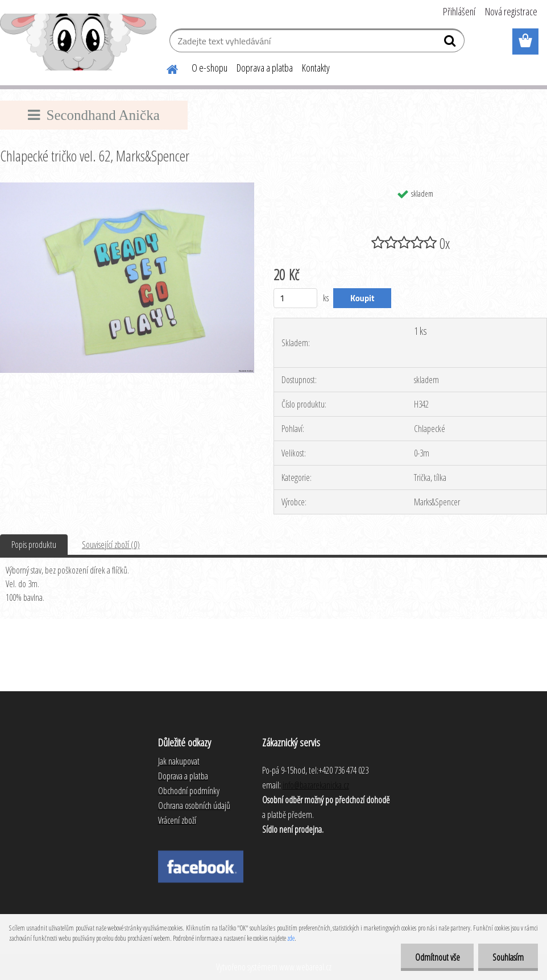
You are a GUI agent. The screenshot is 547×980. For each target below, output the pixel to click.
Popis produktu (34, 545)
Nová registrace (511, 11)
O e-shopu (210, 68)
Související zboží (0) (111, 545)
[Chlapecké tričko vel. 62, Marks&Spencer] (127, 187)
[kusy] (295, 298)
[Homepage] (165, 68)
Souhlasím (508, 957)
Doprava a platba (265, 68)
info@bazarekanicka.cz (316, 785)
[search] (451, 43)
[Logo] (78, 42)
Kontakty (316, 68)
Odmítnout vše (437, 957)
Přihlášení (459, 11)
